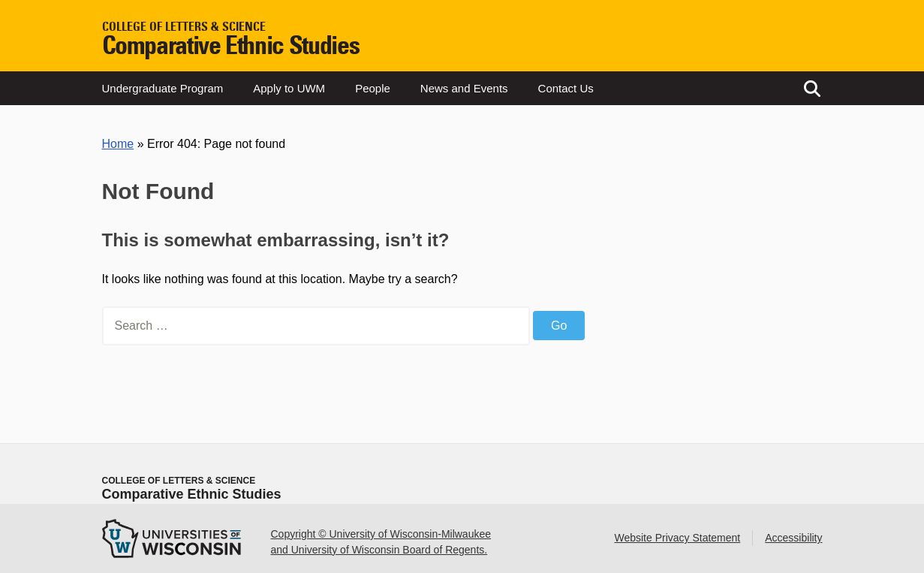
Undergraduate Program (163, 88)
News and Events (464, 88)
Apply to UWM (289, 88)
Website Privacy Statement (677, 538)
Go (559, 326)
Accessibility (793, 538)
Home (118, 144)
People (373, 88)
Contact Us (566, 88)
